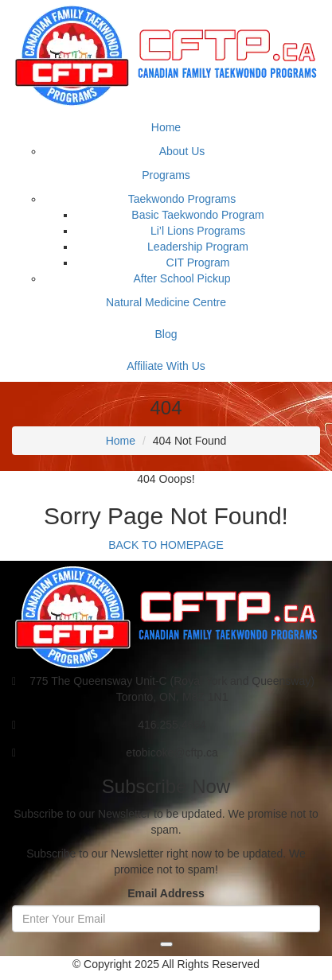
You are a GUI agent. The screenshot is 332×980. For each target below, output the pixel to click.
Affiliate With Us (166, 366)
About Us (182, 151)
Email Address (166, 893)
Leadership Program (198, 247)
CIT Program (198, 262)
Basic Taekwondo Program (197, 215)
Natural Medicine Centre (166, 302)
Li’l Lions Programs (198, 231)
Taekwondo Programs (182, 199)
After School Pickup (182, 278)
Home (166, 127)
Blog (166, 334)
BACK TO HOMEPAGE (166, 545)
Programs (166, 175)
